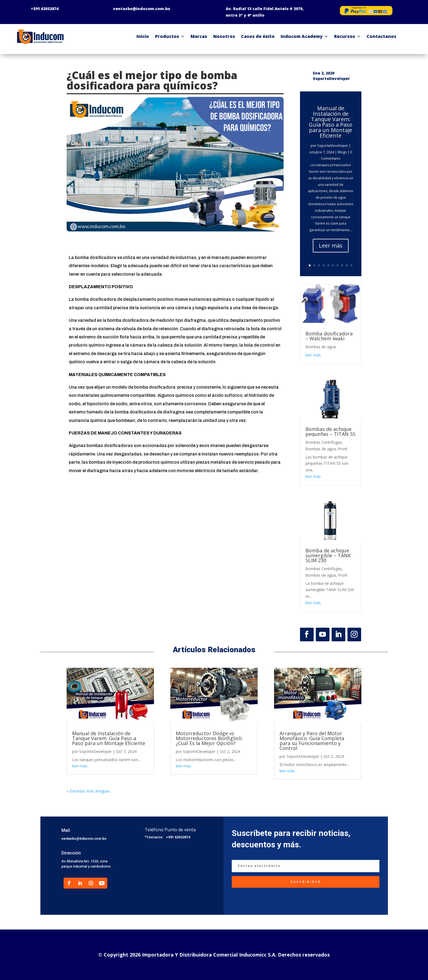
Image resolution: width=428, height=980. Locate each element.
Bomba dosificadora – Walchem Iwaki (329, 336)
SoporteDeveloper (333, 145)
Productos (167, 36)
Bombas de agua (321, 347)
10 (351, 265)
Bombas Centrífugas (324, 442)
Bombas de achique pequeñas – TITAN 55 (330, 431)
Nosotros (224, 36)
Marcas (199, 36)
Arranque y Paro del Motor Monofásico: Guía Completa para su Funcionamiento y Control (312, 741)
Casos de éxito (258, 36)
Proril (343, 449)
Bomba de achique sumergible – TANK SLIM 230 (328, 555)
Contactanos (381, 36)
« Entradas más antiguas (88, 791)
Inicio (143, 36)
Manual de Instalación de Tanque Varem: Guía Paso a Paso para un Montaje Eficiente (331, 122)
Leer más (331, 245)
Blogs (342, 152)
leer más (313, 355)
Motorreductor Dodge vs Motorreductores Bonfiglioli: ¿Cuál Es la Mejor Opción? (209, 738)
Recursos (345, 36)
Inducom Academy (302, 36)
